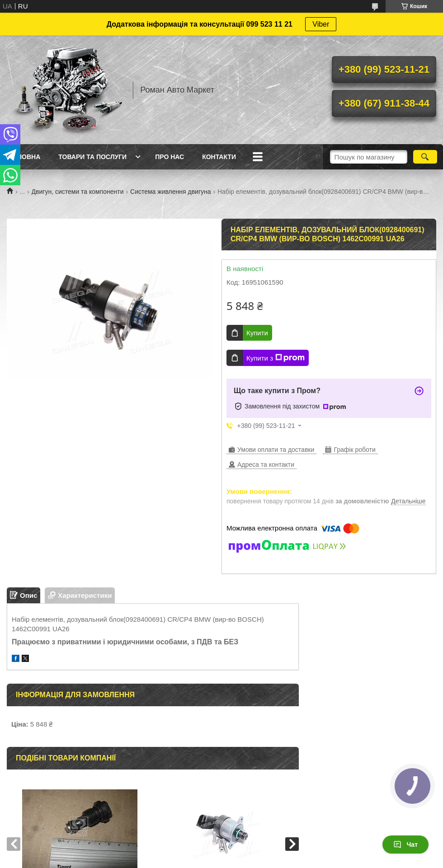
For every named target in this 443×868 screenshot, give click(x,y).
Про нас (170, 157)
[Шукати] (425, 157)
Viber (321, 24)
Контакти (219, 157)
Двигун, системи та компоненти (78, 192)
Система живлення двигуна (171, 192)
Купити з (276, 358)
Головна (25, 157)
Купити (257, 333)
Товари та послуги (92, 157)
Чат (405, 845)
